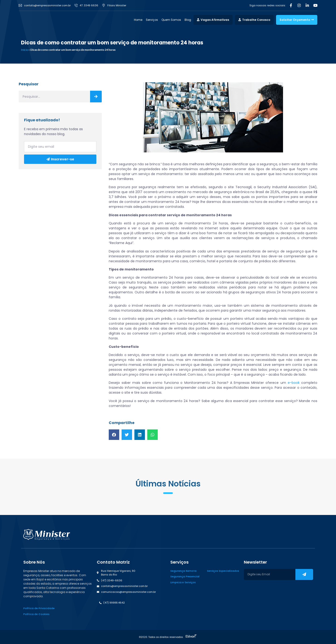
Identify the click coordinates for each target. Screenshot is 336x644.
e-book (294, 383)
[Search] (96, 97)
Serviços (152, 20)
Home (138, 20)
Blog (188, 20)
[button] (114, 435)
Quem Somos (171, 20)
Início (24, 50)
